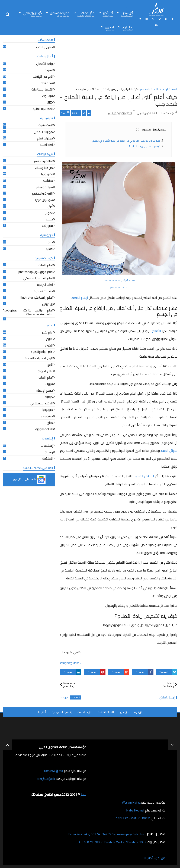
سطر (83, 794)
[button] (29, 480)
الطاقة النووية (44, 430)
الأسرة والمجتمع (42, 194)
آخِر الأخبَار (108, 14)
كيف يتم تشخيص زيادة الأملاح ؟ (144, 146)
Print (76, 113)
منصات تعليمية (43, 292)
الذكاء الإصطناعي (41, 404)
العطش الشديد (144, 476)
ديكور (49, 220)
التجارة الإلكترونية (42, 90)
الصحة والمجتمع (70, 663)
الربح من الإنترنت (43, 77)
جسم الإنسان (44, 391)
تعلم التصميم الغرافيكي (38, 279)
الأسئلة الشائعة (106, 712)
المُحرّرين (109, 28)
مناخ (50, 423)
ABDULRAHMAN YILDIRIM (132, 818)
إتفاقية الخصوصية (62, 712)
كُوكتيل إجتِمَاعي (32, 14)
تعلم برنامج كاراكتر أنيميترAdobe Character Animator (28, 313)
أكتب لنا (42, 712)
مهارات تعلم (45, 139)
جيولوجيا (48, 410)
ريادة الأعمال (44, 64)
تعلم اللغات (46, 266)
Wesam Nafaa (131, 802)
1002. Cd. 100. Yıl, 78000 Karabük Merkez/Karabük (112, 842)
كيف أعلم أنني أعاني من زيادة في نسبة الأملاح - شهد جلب (119, 100)
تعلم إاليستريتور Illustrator (36, 298)
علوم (49, 339)
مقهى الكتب (44, 48)
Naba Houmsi (135, 810)
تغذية (49, 249)
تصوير (49, 213)
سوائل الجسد (169, 451)
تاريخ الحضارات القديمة (39, 359)
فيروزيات (47, 226)
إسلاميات (47, 446)
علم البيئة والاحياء (42, 352)
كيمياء (49, 397)
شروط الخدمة (85, 712)
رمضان (49, 453)
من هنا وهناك (44, 168)
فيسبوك (47, 96)
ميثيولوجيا (47, 417)
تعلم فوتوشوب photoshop (36, 272)
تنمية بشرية (46, 126)
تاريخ (50, 365)
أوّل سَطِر (127, 14)
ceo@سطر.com (53, 771)
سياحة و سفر (45, 188)
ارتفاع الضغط (80, 298)
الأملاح (157, 331)
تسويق (48, 71)
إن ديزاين (47, 305)
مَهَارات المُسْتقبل (60, 14)
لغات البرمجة (45, 285)
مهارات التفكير (44, 132)
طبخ (50, 243)
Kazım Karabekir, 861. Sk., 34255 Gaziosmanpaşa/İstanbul (106, 834)
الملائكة (48, 459)
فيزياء (49, 384)
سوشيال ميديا (44, 200)
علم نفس (47, 333)
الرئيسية (138, 712)
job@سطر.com (46, 779)
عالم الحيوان (45, 372)
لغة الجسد (46, 145)
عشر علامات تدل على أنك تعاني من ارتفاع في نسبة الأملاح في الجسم (126, 141)
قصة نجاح (47, 84)
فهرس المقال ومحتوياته (151, 130)
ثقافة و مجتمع (43, 162)
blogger (65, 697)
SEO (50, 103)
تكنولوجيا (47, 175)
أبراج (50, 207)
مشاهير (48, 181)
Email (65, 113)
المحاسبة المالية (43, 109)
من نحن (124, 712)
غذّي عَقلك (86, 14)
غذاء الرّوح (127, 28)
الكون (49, 346)
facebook (75, 697)
